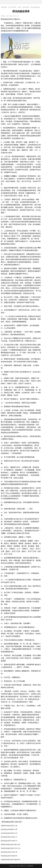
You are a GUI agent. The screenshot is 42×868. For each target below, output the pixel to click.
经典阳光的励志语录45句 (9, 848)
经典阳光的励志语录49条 (9, 860)
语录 (19, 7)
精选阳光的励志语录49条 (9, 845)
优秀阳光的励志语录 (7, 826)
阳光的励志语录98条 (7, 856)
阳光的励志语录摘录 (7, 829)
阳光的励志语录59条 (7, 837)
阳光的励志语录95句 (7, 852)
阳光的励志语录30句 (7, 841)
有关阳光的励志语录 (7, 833)
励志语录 (26, 7)
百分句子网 (12, 7)
